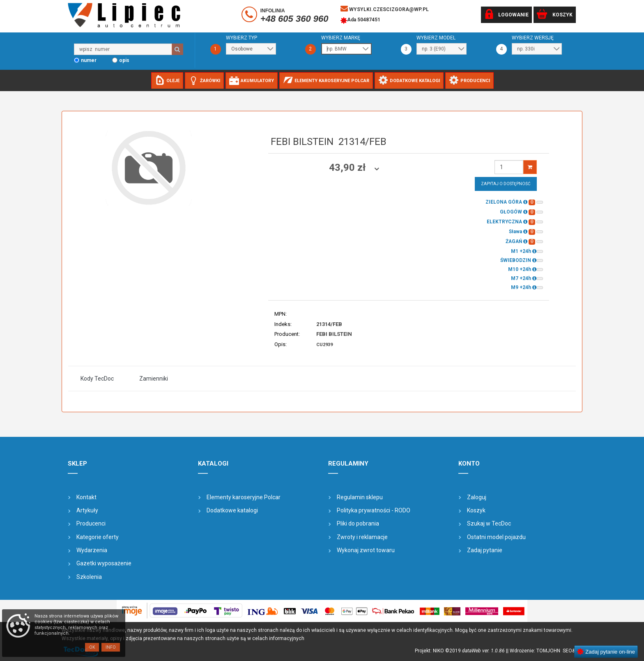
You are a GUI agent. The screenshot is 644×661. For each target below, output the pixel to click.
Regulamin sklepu (360, 497)
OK (92, 647)
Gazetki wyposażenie (104, 563)
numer (89, 60)
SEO (567, 651)
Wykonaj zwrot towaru (366, 550)
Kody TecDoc (97, 379)
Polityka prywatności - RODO (374, 510)
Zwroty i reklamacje (362, 537)
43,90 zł (348, 168)
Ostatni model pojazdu (496, 537)
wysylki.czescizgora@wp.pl (385, 9)
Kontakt (86, 497)
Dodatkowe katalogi (232, 510)
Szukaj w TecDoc (489, 523)
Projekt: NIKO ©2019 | (461, 651)
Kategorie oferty (98, 537)
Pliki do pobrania (358, 523)
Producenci (91, 523)
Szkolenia (89, 577)
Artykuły (87, 510)
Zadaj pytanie (485, 550)
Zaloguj (477, 497)
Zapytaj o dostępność (506, 184)
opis (124, 60)
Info (111, 647)
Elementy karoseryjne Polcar (244, 497)
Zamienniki (154, 379)
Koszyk (476, 510)
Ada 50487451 (360, 21)
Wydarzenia (92, 550)
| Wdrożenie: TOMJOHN (535, 651)
